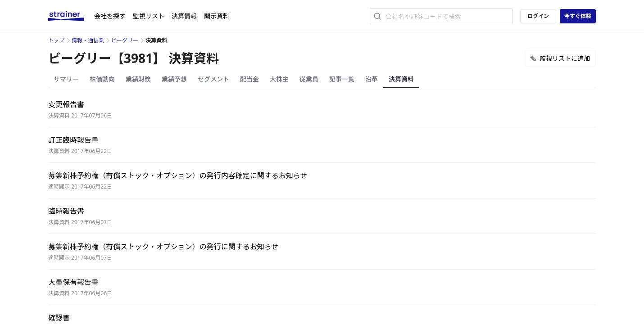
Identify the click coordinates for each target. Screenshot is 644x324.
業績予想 (174, 79)
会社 (110, 16)
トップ (56, 40)
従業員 (309, 79)
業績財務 (138, 79)
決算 (184, 16)
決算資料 (401, 79)
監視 (149, 16)
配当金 (249, 79)
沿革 (372, 79)
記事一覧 (342, 79)
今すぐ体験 (578, 16)
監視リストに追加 (560, 58)
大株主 (279, 79)
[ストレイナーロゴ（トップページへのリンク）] (71, 16)
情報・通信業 (88, 40)
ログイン (538, 16)
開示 (217, 16)
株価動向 (102, 79)
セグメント (213, 79)
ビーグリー (125, 40)
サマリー (66, 79)
